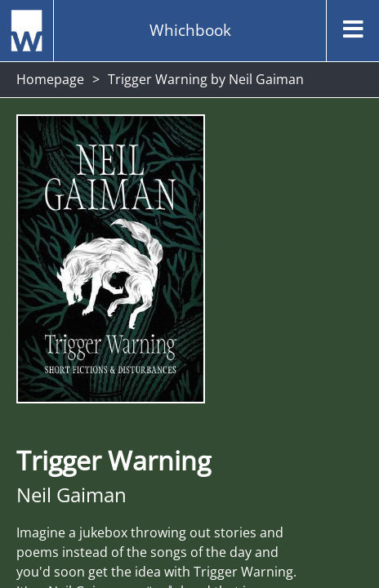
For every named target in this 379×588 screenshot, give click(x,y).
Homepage (50, 79)
